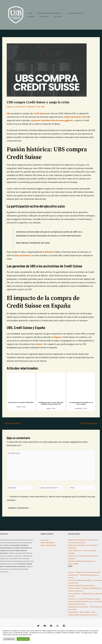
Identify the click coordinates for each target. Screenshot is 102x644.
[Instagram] (57, 626)
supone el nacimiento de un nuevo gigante (52, 120)
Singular (57, 337)
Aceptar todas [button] (23, 639)
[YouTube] (45, 626)
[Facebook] (51, 626)
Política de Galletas (48, 543)
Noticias (32, 107)
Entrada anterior (11, 423)
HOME (30, 13)
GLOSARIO (46, 17)
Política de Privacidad (48, 545)
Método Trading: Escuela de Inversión (81, 586)
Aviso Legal (45, 540)
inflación (49, 252)
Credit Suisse (40, 114)
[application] (63, 13)
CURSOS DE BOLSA (78, 13)
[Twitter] (38, 626)
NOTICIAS (60, 17)
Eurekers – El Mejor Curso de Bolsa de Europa (84, 572)
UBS (9, 114)
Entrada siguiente (90, 423)
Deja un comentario (16, 107)
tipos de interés (22, 256)
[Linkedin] (64, 626)
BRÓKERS (32, 17)
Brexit (40, 344)
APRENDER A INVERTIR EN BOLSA (51, 13)
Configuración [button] (9, 639)
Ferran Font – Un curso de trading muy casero (84, 599)
